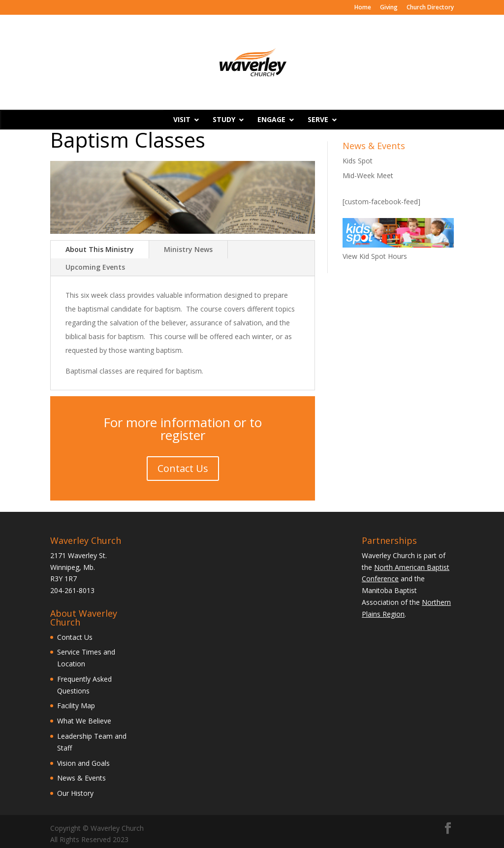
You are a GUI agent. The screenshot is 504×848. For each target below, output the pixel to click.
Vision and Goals (83, 763)
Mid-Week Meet (368, 175)
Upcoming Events (95, 267)
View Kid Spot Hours (375, 256)
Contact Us (183, 468)
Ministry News (188, 249)
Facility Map (76, 706)
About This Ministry (100, 249)
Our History (75, 793)
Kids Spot (358, 161)
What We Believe (84, 721)
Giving (389, 8)
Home (363, 8)
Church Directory (430, 8)
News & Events (81, 778)
